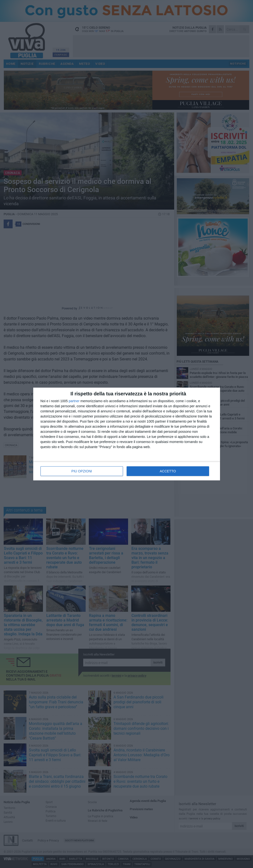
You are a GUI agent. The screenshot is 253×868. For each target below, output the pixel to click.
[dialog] (127, 434)
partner (74, 401)
